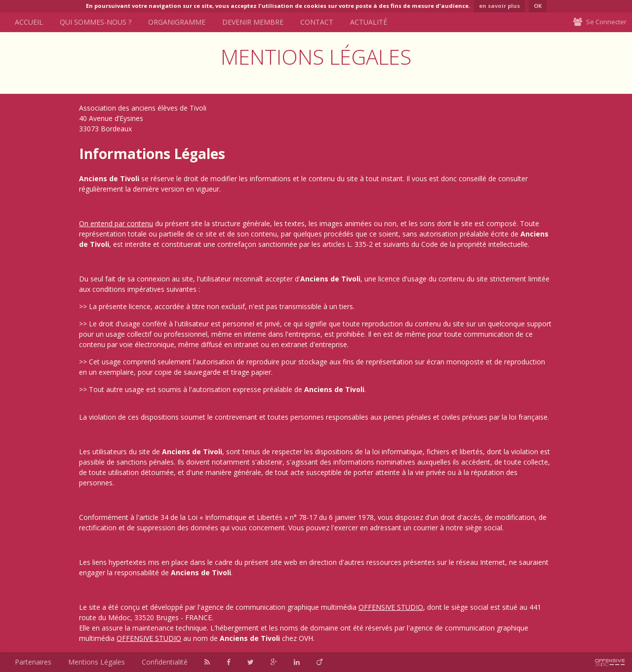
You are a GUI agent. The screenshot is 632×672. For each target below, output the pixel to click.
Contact (317, 22)
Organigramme (177, 22)
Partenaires (33, 662)
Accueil (29, 22)
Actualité (369, 22)
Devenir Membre (253, 22)
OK (538, 6)
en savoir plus (499, 6)
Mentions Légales (97, 662)
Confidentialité (165, 662)
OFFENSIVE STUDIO (391, 607)
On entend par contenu (116, 223)
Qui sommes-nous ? (96, 22)
